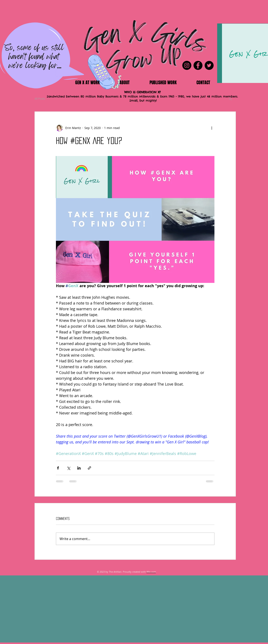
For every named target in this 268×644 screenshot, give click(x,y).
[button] (230, 99)
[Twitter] (209, 65)
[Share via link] (89, 468)
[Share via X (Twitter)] (68, 468)
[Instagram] (187, 65)
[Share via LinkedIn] (79, 468)
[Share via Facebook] (58, 468)
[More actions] (212, 128)
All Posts (40, 99)
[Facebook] (198, 65)
